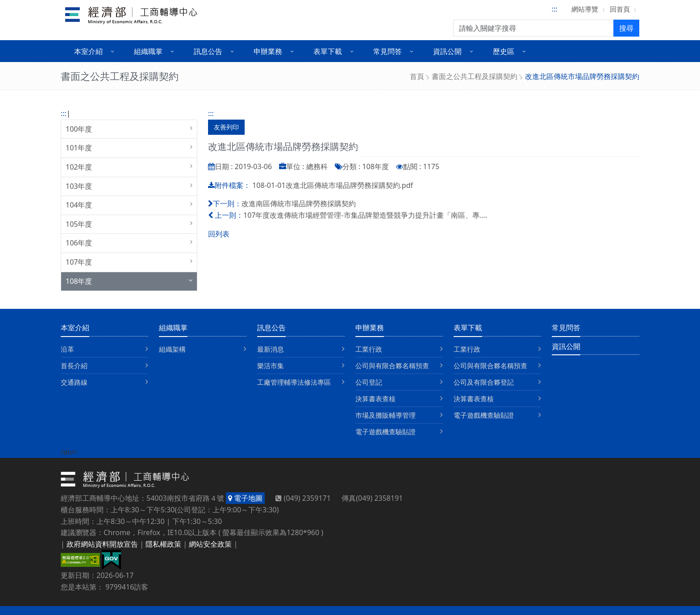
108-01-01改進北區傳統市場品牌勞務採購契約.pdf (333, 185)
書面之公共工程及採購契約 (475, 76)
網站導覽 (585, 9)
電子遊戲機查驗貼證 (385, 432)
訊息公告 (271, 328)
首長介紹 (74, 366)
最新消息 (271, 349)
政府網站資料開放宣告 (102, 544)
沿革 (67, 349)
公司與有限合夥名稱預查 (392, 366)
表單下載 (468, 328)
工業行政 (369, 349)
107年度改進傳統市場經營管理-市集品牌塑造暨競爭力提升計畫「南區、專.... (365, 215)
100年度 (79, 129)
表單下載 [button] (328, 51)
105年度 (79, 224)
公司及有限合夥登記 (484, 382)
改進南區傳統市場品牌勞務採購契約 (299, 204)
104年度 (79, 205)
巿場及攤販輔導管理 (385, 415)
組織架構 (172, 349)
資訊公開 (566, 346)
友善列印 (226, 127)
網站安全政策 (210, 544)
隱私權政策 (163, 544)
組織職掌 (173, 328)
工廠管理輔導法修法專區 (294, 382)
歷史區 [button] (504, 51)
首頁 (417, 76)
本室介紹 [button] (88, 51)
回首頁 (620, 9)
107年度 (79, 262)
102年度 (79, 167)
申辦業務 (370, 328)
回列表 (219, 234)
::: (555, 9)
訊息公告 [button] (208, 51)
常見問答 (566, 328)
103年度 (79, 186)
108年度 (79, 281)
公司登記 (369, 382)
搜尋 (626, 28)
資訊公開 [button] (447, 51)
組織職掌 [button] (148, 51)
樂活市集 (271, 366)
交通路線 (74, 382)
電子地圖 (245, 498)
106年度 (79, 243)
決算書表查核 (375, 399)
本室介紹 (75, 328)
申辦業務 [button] (268, 51)
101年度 (79, 148)
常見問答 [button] (387, 51)
